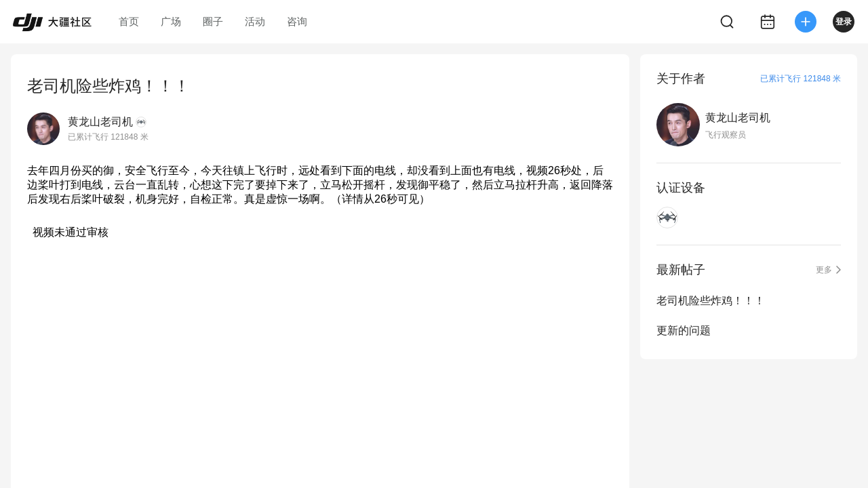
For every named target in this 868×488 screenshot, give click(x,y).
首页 (129, 21)
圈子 (213, 21)
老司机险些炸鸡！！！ (711, 301)
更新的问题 (684, 330)
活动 (255, 21)
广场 (171, 21)
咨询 (297, 21)
